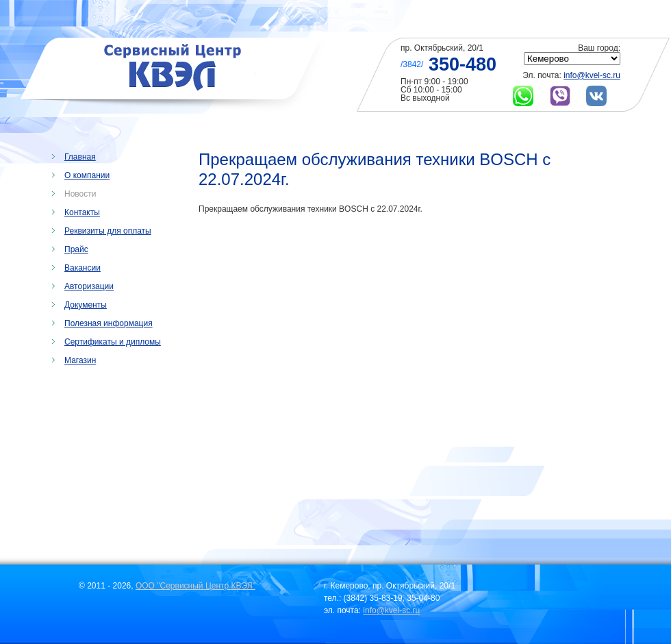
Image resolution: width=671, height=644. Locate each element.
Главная (80, 157)
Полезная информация (109, 323)
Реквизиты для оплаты (108, 231)
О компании (87, 175)
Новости (80, 194)
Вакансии (83, 268)
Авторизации (89, 286)
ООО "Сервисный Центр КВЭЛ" (195, 586)
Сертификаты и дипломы (113, 342)
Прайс (76, 249)
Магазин (80, 360)
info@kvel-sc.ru (592, 75)
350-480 (463, 64)
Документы (86, 305)
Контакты (82, 212)
